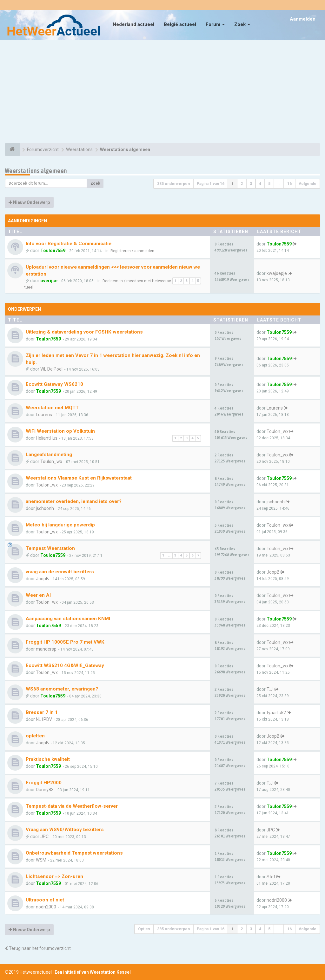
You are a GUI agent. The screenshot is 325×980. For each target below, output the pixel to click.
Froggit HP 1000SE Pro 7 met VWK (65, 642)
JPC (44, 837)
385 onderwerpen (173, 184)
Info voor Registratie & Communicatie (69, 244)
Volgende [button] (308, 184)
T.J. (270, 689)
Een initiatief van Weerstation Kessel (93, 972)
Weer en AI (38, 595)
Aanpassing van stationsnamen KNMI (68, 619)
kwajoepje (277, 273)
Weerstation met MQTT (52, 408)
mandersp (46, 649)
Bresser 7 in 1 (42, 712)
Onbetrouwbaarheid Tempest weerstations (74, 853)
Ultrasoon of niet (45, 900)
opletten (35, 736)
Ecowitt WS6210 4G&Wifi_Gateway (65, 665)
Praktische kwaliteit (48, 759)
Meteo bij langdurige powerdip (60, 525)
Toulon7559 (53, 251)
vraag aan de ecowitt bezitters (60, 572)
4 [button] (260, 184)
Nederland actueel (133, 24)
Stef (271, 877)
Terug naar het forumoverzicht (38, 948)
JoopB (42, 579)
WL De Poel (51, 369)
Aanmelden (303, 19)
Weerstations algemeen (36, 171)
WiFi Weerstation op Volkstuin (60, 431)
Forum (215, 24)
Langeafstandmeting (49, 455)
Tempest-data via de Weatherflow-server (72, 806)
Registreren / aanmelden (132, 251)
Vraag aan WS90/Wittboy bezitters (65, 830)
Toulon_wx (278, 431)
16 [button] (289, 184)
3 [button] (251, 184)
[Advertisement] (162, 92)
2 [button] (242, 184)
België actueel (180, 24)
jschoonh (45, 508)
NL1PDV (44, 719)
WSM (41, 860)
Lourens (44, 415)
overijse (49, 281)
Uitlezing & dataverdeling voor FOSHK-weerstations (84, 332)
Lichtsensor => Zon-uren (54, 876)
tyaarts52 (276, 713)
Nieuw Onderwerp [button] (29, 202)
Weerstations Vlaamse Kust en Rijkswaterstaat (79, 478)
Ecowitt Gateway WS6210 (54, 384)
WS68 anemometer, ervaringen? (62, 689)
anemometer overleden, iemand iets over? (74, 501)
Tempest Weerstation (50, 548)
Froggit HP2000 (44, 783)
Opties (144, 929)
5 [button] (269, 184)
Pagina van (211, 184)
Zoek (242, 24)
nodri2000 (46, 907)
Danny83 (45, 790)
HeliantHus (47, 438)
